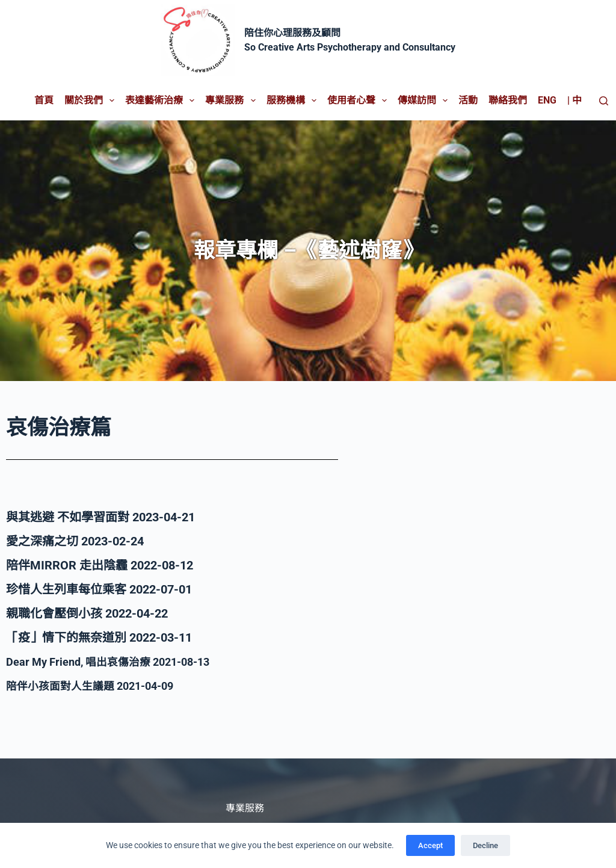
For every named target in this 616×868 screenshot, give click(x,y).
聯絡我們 (508, 100)
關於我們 (92, 101)
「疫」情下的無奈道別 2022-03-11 (99, 637)
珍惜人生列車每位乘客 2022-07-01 (99, 589)
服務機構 (294, 101)
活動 (468, 100)
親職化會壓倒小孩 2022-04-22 (87, 613)
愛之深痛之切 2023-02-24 (75, 541)
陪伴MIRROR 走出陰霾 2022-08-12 (100, 565)
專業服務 (233, 101)
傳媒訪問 (425, 101)
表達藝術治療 (162, 101)
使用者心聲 (359, 101)
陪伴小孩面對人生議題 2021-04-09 (99, 686)
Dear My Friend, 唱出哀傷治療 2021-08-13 (119, 662)
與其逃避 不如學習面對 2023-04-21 (100, 517)
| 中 (574, 100)
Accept (430, 845)
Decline (485, 845)
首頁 (44, 100)
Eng (547, 100)
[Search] (604, 101)
